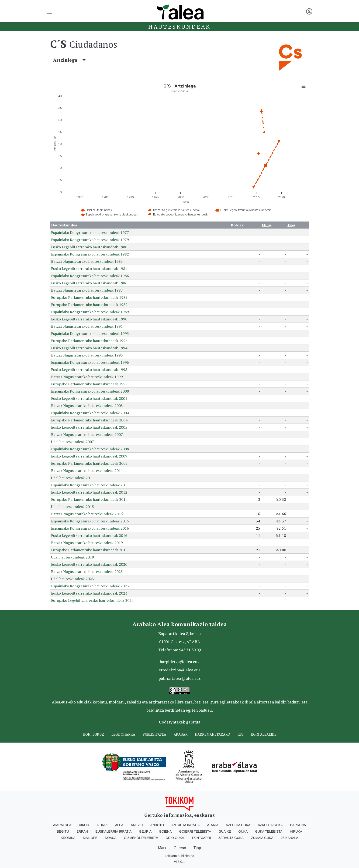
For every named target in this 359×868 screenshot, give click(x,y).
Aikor (84, 825)
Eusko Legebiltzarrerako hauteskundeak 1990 (89, 319)
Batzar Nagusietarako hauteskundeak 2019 (87, 543)
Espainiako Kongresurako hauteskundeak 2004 (90, 413)
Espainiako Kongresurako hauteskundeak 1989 (90, 312)
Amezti (137, 825)
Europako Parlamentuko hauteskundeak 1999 (89, 384)
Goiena (165, 831)
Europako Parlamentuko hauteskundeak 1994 (89, 341)
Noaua (111, 838)
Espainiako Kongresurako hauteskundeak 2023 (90, 586)
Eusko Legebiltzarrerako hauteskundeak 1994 (89, 348)
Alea (119, 825)
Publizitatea (154, 734)
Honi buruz (93, 734)
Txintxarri (201, 838)
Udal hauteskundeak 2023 (72, 579)
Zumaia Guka (262, 838)
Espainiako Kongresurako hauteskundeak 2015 (90, 521)
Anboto (157, 825)
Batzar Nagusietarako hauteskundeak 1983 (87, 261)
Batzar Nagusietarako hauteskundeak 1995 (87, 355)
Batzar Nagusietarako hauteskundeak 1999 (87, 377)
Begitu (63, 831)
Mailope (90, 838)
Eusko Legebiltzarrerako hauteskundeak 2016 (89, 535)
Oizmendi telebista (141, 838)
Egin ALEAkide (264, 734)
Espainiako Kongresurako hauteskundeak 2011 (90, 485)
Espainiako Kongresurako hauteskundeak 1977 (90, 232)
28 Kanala (290, 838)
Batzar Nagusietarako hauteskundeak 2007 (87, 434)
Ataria (213, 825)
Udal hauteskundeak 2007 (72, 442)
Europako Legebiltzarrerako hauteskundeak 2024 (92, 600)
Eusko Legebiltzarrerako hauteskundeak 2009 (89, 456)
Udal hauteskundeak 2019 (72, 557)
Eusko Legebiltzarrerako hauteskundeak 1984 (89, 269)
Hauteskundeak (179, 27)
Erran (82, 831)
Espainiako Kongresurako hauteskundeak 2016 (90, 528)
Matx (162, 848)
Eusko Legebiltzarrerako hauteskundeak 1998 (89, 370)
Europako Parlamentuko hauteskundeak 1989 (89, 305)
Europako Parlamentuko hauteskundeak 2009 (89, 463)
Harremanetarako (212, 734)
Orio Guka (175, 838)
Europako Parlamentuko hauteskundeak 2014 (89, 499)
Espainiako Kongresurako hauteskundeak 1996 (90, 362)
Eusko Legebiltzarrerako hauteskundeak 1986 (89, 283)
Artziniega (70, 60)
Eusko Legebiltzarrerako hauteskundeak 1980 (89, 247)
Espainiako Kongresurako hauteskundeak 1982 (90, 254)
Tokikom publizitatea (179, 856)
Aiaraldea (62, 825)
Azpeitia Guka (238, 825)
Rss (241, 734)
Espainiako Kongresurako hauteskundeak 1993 (90, 333)
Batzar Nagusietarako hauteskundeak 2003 (87, 406)
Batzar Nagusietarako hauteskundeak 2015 (87, 514)
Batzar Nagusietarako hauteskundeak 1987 (87, 290)
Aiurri (102, 825)
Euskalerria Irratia (113, 831)
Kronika (68, 838)
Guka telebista (269, 831)
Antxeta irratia (186, 825)
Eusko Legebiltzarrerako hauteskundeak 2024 (89, 593)
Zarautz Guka (231, 838)
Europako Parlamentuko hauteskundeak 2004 (89, 420)
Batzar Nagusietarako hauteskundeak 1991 (87, 326)
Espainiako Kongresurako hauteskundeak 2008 (90, 449)
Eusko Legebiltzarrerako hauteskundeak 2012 (89, 492)
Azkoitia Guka (270, 825)
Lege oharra (123, 734)
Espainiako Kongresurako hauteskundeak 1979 (90, 240)
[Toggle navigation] (50, 12)
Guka (243, 831)
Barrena (298, 825)
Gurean (180, 848)
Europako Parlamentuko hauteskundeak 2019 (89, 550)
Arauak (181, 734)
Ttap (197, 848)
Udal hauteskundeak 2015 (72, 507)
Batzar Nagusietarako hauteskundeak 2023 (87, 572)
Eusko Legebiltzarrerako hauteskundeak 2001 (89, 398)
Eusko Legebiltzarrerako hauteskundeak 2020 (89, 564)
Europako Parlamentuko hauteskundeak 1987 (89, 297)
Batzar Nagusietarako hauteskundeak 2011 (87, 471)
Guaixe (225, 831)
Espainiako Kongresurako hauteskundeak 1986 (90, 276)
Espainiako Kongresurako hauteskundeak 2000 (90, 391)
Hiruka (296, 831)
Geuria (145, 831)
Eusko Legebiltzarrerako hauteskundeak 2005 (89, 427)
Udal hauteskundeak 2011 (72, 478)
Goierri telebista (195, 831)
